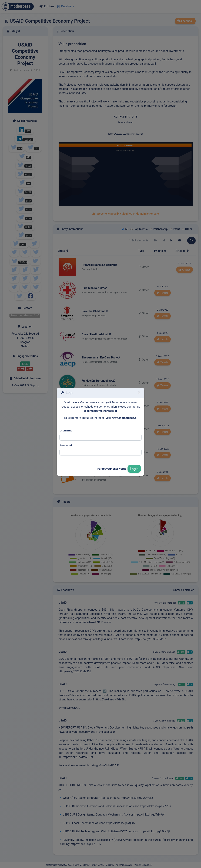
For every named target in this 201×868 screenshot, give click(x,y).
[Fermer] (139, 393)
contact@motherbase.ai (102, 411)
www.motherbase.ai (125, 418)
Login (134, 469)
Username (66, 430)
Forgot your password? (112, 469)
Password (66, 445)
